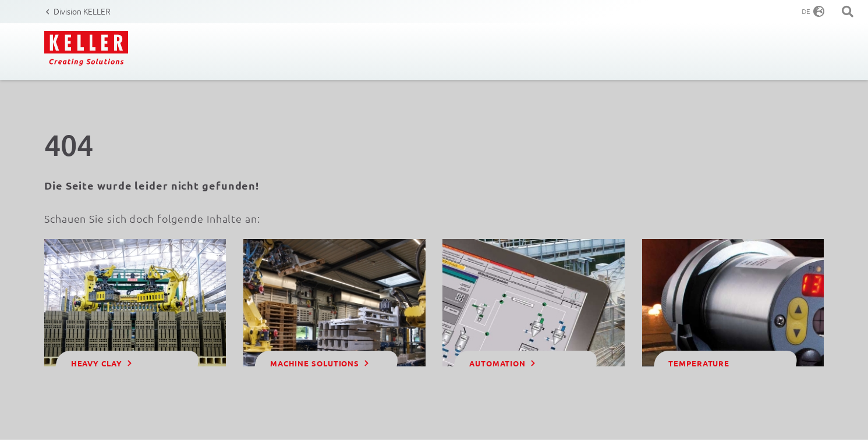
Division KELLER (82, 11)
